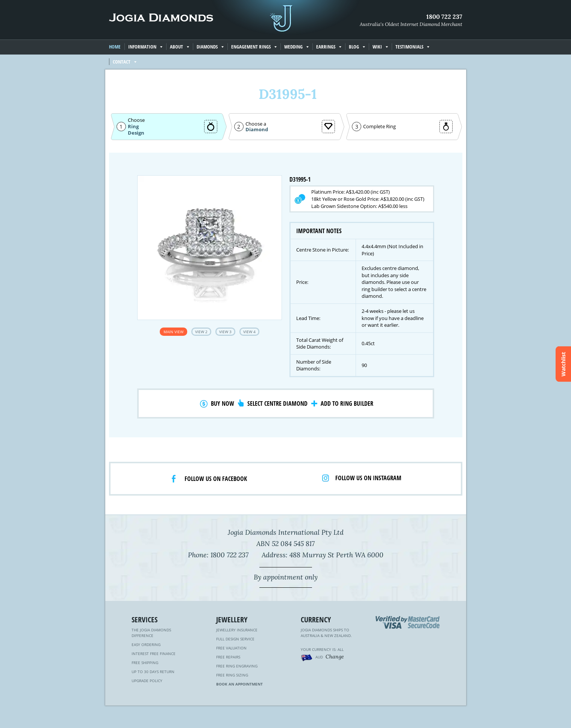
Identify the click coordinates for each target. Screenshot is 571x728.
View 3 (225, 332)
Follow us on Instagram (368, 478)
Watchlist (563, 364)
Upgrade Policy (147, 681)
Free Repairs (228, 657)
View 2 (201, 332)
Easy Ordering (146, 645)
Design (136, 133)
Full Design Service (235, 639)
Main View (173, 332)
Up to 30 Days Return (153, 672)
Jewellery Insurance (237, 630)
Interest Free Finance (154, 654)
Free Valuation (231, 648)
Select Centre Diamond (277, 403)
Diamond (257, 130)
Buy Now (223, 403)
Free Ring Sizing (232, 675)
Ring (133, 126)
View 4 (249, 332)
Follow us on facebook (216, 479)
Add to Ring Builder (347, 403)
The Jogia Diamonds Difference (151, 633)
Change (335, 657)
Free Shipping (145, 663)
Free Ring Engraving (237, 666)
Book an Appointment (239, 684)
